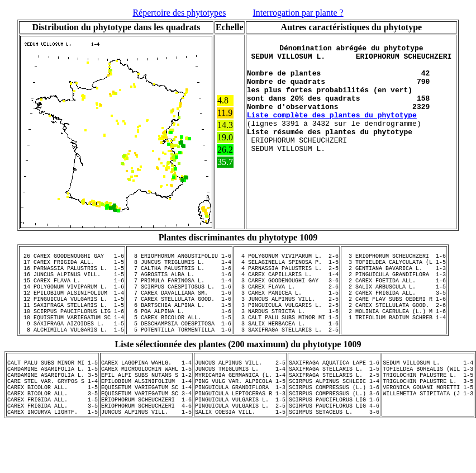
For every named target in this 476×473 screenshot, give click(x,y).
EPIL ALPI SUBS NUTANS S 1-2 (146, 405)
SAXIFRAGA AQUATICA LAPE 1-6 (334, 389)
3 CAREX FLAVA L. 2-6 (287, 298)
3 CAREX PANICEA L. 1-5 (287, 306)
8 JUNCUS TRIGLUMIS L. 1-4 (179, 267)
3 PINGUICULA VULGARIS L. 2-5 (287, 321)
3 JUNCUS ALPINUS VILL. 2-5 (287, 314)
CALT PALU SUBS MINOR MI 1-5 (53, 389)
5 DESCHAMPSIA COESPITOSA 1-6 (179, 345)
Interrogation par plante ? (298, 13)
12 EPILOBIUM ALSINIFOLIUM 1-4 (72, 306)
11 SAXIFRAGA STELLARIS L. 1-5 (72, 321)
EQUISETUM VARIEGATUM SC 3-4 (146, 428)
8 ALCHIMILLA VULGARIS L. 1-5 (72, 353)
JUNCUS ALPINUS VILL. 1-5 (146, 452)
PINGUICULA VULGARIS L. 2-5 (240, 444)
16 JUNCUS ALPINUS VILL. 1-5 (72, 282)
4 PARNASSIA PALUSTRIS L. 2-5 (287, 275)
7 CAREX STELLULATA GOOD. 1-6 (179, 314)
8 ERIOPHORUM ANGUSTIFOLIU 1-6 (179, 259)
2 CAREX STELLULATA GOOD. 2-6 (394, 321)
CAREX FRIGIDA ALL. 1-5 (53, 436)
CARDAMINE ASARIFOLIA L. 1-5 (53, 397)
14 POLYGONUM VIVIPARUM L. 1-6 (72, 298)
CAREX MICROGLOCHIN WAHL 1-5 (146, 397)
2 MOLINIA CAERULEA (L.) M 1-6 (394, 329)
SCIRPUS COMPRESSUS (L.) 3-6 (334, 428)
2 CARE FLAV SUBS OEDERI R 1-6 (394, 314)
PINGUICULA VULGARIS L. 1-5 (240, 436)
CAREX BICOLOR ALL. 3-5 (53, 428)
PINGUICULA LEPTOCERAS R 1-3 (240, 428)
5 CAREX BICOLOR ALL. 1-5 (179, 337)
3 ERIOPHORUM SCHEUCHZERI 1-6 (394, 259)
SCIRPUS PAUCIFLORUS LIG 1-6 (334, 436)
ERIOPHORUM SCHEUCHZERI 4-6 (146, 444)
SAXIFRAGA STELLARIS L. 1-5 (334, 397)
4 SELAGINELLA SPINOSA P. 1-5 (287, 267)
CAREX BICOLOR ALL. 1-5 (53, 420)
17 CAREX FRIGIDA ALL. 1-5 (72, 267)
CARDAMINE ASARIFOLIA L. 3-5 (53, 405)
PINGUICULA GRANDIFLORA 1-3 (240, 420)
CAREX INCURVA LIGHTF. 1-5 (53, 452)
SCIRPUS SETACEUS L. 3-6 (334, 452)
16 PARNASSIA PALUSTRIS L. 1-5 (72, 275)
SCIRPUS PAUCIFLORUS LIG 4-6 (334, 444)
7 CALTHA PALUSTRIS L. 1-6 (179, 275)
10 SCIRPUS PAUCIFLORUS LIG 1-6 (72, 329)
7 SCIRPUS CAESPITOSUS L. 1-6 (179, 298)
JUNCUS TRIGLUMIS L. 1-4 (240, 397)
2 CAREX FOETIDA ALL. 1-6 (394, 290)
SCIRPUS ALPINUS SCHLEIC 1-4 (334, 413)
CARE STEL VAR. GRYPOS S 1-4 (53, 413)
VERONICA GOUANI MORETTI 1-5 (428, 420)
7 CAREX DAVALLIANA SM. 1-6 (179, 306)
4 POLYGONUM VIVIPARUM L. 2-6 (287, 259)
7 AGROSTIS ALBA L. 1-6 (179, 282)
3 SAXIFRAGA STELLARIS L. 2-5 (287, 353)
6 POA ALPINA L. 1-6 (179, 329)
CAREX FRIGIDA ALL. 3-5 (53, 444)
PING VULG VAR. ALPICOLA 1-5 (240, 413)
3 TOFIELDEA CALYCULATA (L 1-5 (394, 267)
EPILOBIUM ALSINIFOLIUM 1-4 (146, 413)
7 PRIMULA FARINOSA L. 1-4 (179, 290)
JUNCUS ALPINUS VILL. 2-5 (240, 389)
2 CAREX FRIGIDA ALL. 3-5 (394, 306)
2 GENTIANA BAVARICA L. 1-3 (394, 275)
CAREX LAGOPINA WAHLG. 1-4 (146, 389)
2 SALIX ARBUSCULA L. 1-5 (394, 298)
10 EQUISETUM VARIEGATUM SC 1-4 (72, 337)
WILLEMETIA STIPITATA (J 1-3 (428, 428)
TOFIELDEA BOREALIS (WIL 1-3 (428, 397)
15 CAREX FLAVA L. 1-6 (72, 290)
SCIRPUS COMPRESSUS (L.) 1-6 (334, 420)
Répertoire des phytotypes (179, 13)
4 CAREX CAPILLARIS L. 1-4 (287, 282)
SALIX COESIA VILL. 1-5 (240, 452)
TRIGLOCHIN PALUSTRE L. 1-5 (428, 405)
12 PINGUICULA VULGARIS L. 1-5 (72, 314)
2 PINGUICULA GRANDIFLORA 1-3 (394, 282)
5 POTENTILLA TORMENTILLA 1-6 (179, 353)
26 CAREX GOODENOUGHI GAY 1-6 (72, 259)
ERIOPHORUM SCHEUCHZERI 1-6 (146, 436)
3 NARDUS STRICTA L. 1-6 (287, 329)
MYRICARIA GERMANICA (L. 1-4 (240, 405)
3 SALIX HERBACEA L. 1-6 (287, 345)
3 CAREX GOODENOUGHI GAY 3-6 (287, 290)
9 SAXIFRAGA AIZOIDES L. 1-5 (72, 345)
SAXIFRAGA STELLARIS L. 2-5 (334, 405)
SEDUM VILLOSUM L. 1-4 (428, 389)
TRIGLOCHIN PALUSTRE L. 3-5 (428, 413)
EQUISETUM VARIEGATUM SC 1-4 (146, 420)
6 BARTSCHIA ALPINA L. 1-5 (179, 321)
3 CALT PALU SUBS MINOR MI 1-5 (287, 337)
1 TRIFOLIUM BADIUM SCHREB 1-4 (394, 337)
